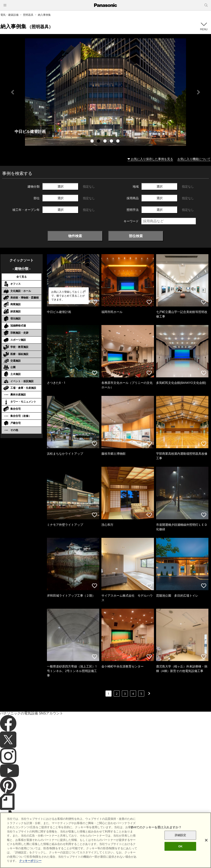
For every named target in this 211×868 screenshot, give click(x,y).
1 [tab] (93, 142)
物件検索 (75, 236)
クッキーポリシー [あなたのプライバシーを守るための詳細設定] (30, 861)
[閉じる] (206, 840)
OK (180, 846)
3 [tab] (105, 142)
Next (199, 92)
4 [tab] (112, 142)
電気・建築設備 (9, 15)
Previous (12, 92)
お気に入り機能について (194, 159)
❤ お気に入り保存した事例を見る (150, 159)
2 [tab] (99, 142)
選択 (61, 186)
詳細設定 (181, 835)
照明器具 (28, 15)
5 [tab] (118, 142)
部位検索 (136, 236)
